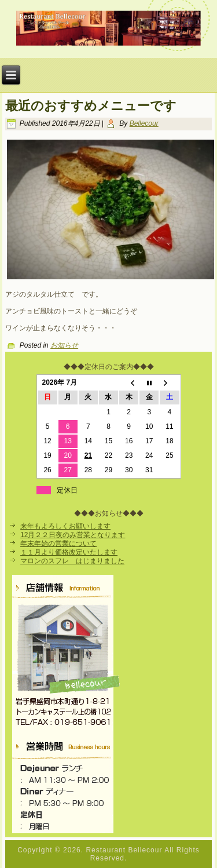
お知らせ (64, 345)
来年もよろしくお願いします (65, 526)
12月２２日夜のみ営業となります (73, 535)
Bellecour (144, 123)
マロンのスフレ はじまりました (72, 561)
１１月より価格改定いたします (69, 552)
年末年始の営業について (58, 544)
